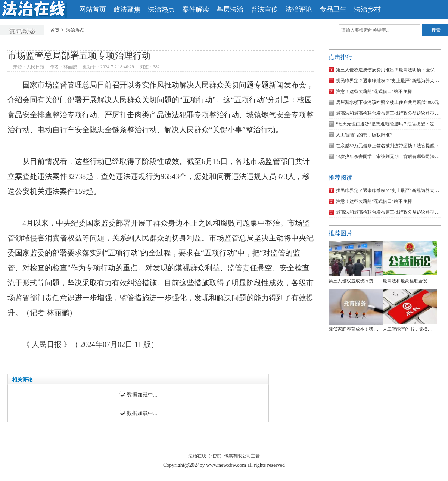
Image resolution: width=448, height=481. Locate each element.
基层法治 (230, 9)
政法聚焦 (127, 9)
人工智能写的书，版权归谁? (360, 135)
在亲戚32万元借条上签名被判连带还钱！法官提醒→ (384, 146)
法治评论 (299, 9)
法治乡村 (367, 9)
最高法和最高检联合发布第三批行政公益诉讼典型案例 (386, 113)
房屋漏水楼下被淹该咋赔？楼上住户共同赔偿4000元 (384, 102)
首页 (55, 30)
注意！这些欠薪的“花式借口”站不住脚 (370, 91)
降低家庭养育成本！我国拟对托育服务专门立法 (376, 329)
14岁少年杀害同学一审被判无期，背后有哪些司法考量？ (388, 156)
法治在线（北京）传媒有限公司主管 (224, 456)
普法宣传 (264, 9)
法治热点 (161, 9)
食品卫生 (333, 9)
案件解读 (196, 9)
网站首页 (93, 9)
